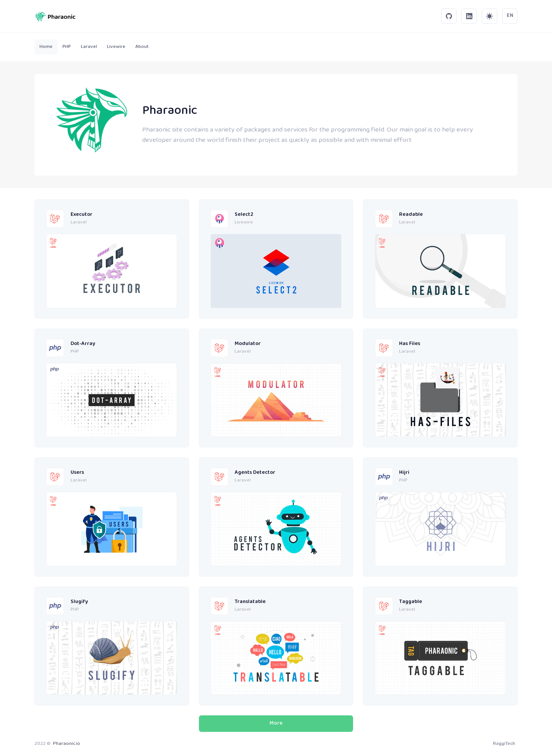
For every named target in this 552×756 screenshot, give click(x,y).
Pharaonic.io (67, 744)
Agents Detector (255, 473)
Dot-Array (83, 344)
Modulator (248, 344)
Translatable (250, 602)
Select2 (244, 215)
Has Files (410, 344)
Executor (81, 215)
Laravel (79, 223)
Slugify (79, 602)
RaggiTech (504, 744)
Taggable (411, 602)
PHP (75, 352)
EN (510, 16)
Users (77, 473)
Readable (411, 215)
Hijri (404, 473)
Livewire (244, 223)
